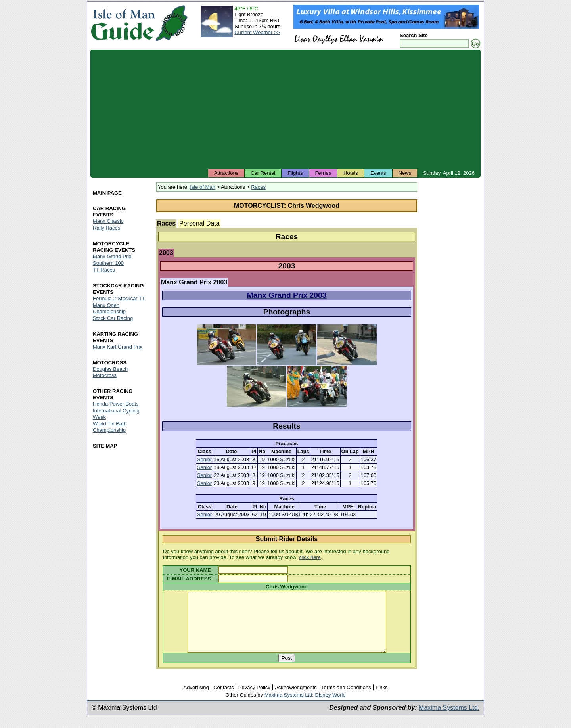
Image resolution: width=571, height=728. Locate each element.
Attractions (226, 173)
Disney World (331, 707)
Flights (295, 173)
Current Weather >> (257, 32)
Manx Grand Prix (112, 256)
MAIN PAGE (107, 193)
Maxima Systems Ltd (288, 707)
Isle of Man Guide (123, 23)
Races (258, 187)
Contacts (223, 699)
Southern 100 (108, 263)
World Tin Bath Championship (110, 427)
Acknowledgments (296, 699)
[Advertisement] (285, 109)
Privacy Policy (254, 699)
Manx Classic (108, 221)
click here (310, 557)
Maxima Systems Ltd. (449, 719)
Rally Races (106, 228)
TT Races (104, 270)
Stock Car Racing (113, 318)
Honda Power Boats (116, 404)
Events (378, 173)
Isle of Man (203, 187)
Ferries (323, 173)
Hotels (351, 173)
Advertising (196, 699)
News (405, 173)
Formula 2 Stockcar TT (119, 298)
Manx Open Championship (109, 308)
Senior (204, 459)
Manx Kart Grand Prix (118, 347)
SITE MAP (105, 446)
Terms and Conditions (346, 699)
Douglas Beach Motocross (110, 372)
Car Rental (263, 173)
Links (381, 699)
